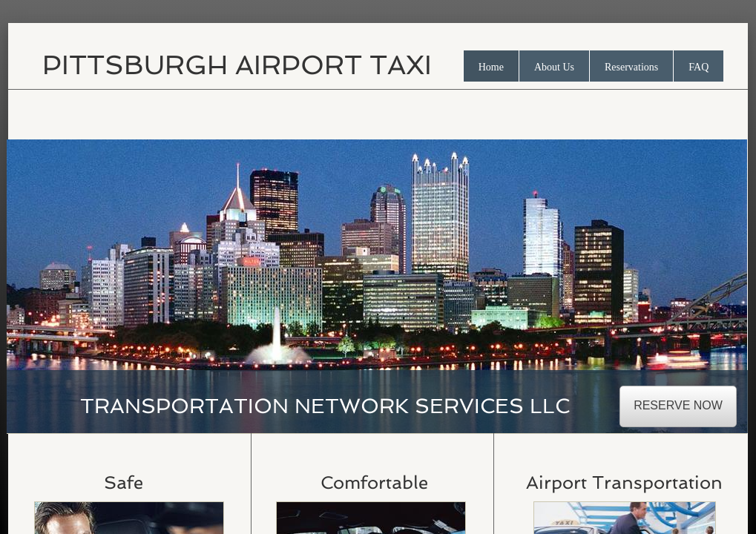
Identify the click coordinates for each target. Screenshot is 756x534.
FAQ (699, 67)
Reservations (631, 67)
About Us (554, 67)
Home (491, 67)
